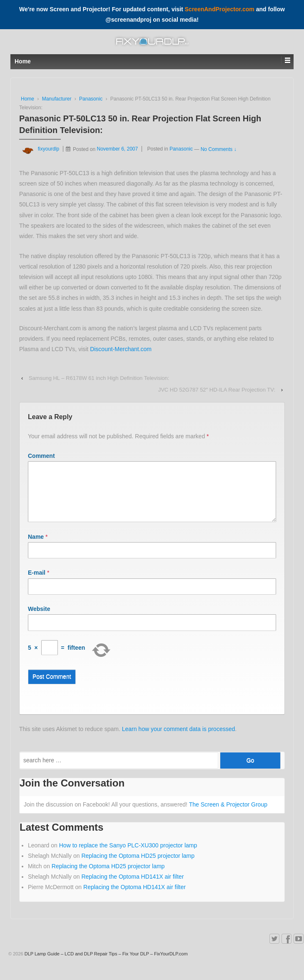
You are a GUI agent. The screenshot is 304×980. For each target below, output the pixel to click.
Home (27, 99)
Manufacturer (57, 99)
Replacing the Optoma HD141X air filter (132, 887)
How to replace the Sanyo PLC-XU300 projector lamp (128, 855)
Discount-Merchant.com (121, 349)
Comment (41, 456)
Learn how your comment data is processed (179, 739)
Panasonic (91, 99)
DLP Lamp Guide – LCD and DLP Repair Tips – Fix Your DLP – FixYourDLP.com (106, 964)
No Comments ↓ (219, 149)
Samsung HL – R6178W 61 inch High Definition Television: (99, 378)
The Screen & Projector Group (228, 814)
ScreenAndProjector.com (220, 9)
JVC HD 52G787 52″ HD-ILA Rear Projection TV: (217, 390)
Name (36, 547)
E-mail (37, 583)
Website (39, 619)
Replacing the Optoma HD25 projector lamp (138, 866)
